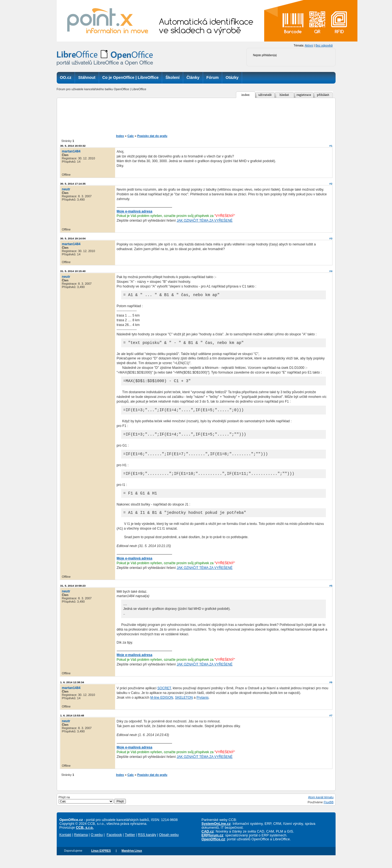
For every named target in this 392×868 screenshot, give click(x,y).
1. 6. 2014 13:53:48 (72, 725)
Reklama (81, 845)
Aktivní (309, 46)
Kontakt (65, 845)
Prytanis (203, 708)
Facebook (114, 845)
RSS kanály (147, 845)
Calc (130, 136)
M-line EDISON (162, 708)
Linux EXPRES (101, 861)
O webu (97, 845)
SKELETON (184, 708)
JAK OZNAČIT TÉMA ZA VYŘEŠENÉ (205, 221)
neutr (66, 189)
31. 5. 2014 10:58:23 (73, 596)
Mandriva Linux (132, 861)
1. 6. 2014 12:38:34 (72, 692)
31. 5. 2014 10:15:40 (73, 271)
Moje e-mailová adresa (135, 211)
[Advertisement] (206, 116)
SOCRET (164, 698)
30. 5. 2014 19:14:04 (73, 238)
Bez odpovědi (324, 46)
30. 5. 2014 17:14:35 (73, 184)
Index (120, 136)
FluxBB (329, 812)
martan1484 (71, 151)
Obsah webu (169, 845)
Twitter (130, 845)
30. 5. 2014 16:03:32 (73, 146)
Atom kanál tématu (321, 807)
